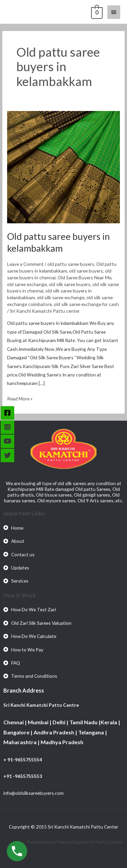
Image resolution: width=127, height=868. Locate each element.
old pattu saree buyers (71, 264)
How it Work (20, 595)
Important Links (24, 513)
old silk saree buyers (70, 284)
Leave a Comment (25, 264)
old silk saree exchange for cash (86, 304)
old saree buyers (86, 271)
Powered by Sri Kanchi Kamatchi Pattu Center (75, 842)
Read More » (20, 398)
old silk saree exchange (61, 297)
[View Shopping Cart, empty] (96, 12)
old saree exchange (27, 284)
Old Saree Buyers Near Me (84, 277)
